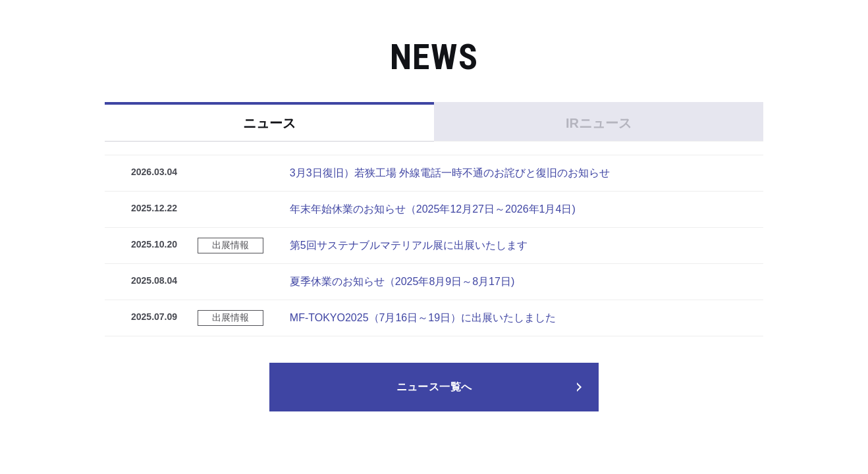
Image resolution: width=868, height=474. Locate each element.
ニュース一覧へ (434, 387)
